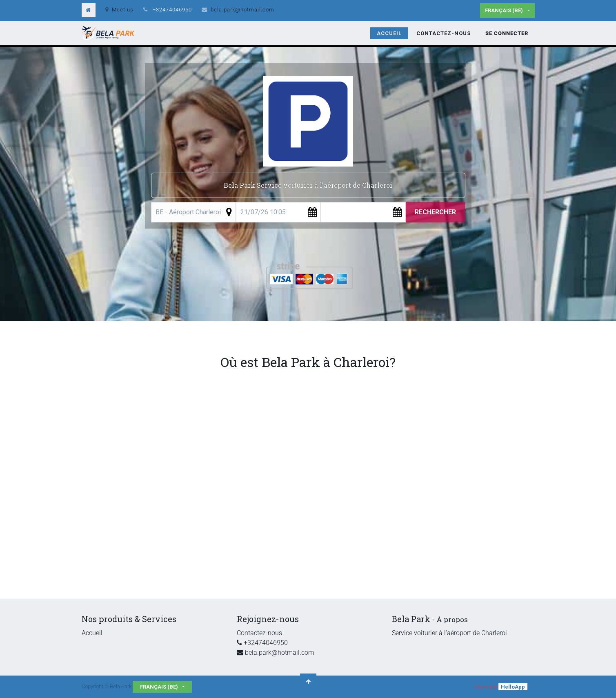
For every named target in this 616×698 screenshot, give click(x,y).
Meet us (119, 10)
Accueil (92, 633)
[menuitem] (389, 33)
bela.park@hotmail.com (242, 10)
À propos (452, 619)
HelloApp (513, 687)
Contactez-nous (259, 633)
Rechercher (435, 212)
